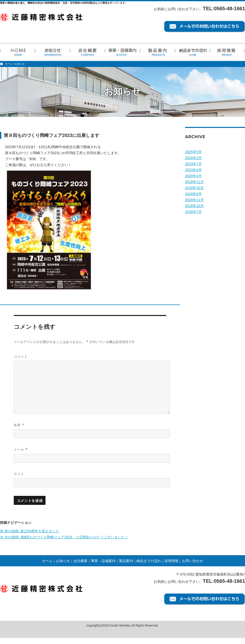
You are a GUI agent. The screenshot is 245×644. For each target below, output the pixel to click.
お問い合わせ (192, 561)
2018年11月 (194, 182)
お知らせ (63, 561)
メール (21, 450)
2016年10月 (194, 206)
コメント (21, 356)
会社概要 (80, 561)
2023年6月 (193, 170)
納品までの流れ (149, 561)
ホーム (9, 64)
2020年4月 (193, 176)
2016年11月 (194, 200)
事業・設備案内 (103, 561)
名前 (19, 425)
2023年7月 (193, 164)
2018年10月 (194, 188)
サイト (19, 474)
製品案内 (126, 561)
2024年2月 (193, 158)
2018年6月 (193, 194)
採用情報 (171, 561)
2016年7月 (193, 212)
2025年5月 (193, 152)
